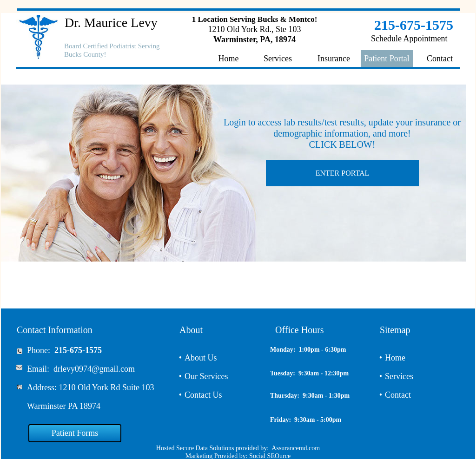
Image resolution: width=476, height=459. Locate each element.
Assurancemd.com (296, 448)
